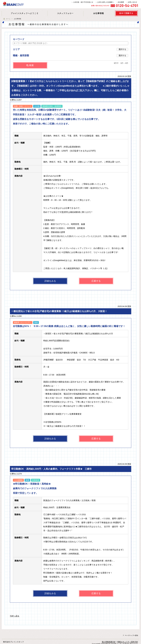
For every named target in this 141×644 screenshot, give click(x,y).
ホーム (8, 19)
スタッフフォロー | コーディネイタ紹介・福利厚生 (65, 13)
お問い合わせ (133, 2)
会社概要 (121, 2)
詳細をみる (50, 281)
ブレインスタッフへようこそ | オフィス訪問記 (25, 13)
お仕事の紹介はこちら (126, 13)
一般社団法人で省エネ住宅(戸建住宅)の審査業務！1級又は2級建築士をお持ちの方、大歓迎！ (59, 311)
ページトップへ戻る (130, 640)
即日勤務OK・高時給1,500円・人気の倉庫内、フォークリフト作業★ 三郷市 (51, 469)
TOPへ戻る (15, 616)
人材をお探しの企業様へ (106, 2)
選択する (122, 49)
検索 (30, 65)
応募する (96, 281)
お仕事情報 (98, 13)
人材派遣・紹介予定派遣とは (84, 2)
